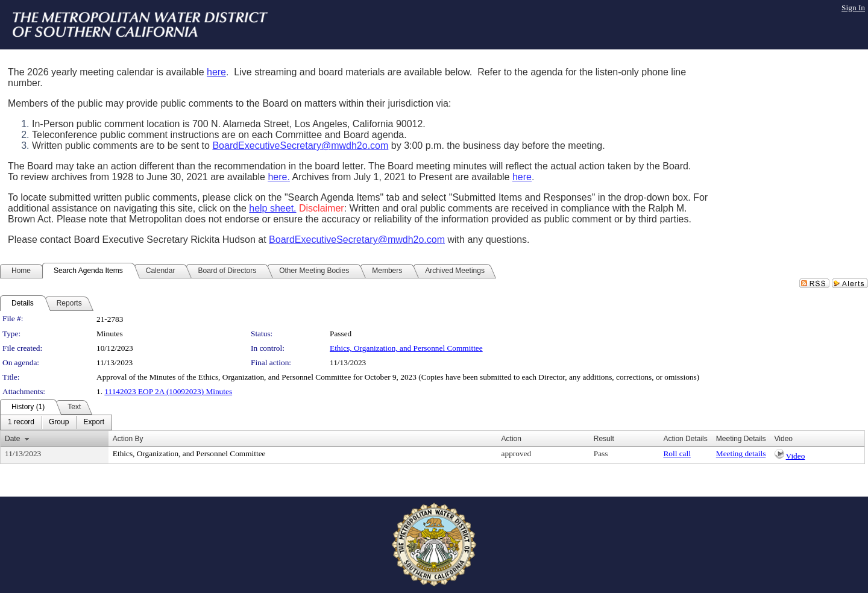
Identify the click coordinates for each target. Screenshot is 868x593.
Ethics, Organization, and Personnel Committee (406, 348)
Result (604, 439)
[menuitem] (21, 422)
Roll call (677, 453)
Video (796, 456)
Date (12, 439)
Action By (128, 439)
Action (511, 439)
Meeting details (741, 453)
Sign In (853, 8)
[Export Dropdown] (94, 422)
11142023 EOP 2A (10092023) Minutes (168, 391)
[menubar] (56, 422)
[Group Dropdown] (59, 422)
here (216, 72)
